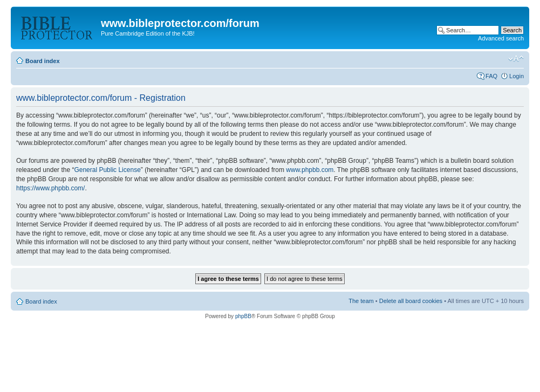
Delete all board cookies (411, 301)
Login (517, 76)
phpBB (243, 316)
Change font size (516, 59)
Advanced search (501, 38)
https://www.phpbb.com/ (50, 188)
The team (361, 301)
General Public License (107, 170)
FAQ (491, 76)
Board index (43, 61)
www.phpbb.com (310, 170)
